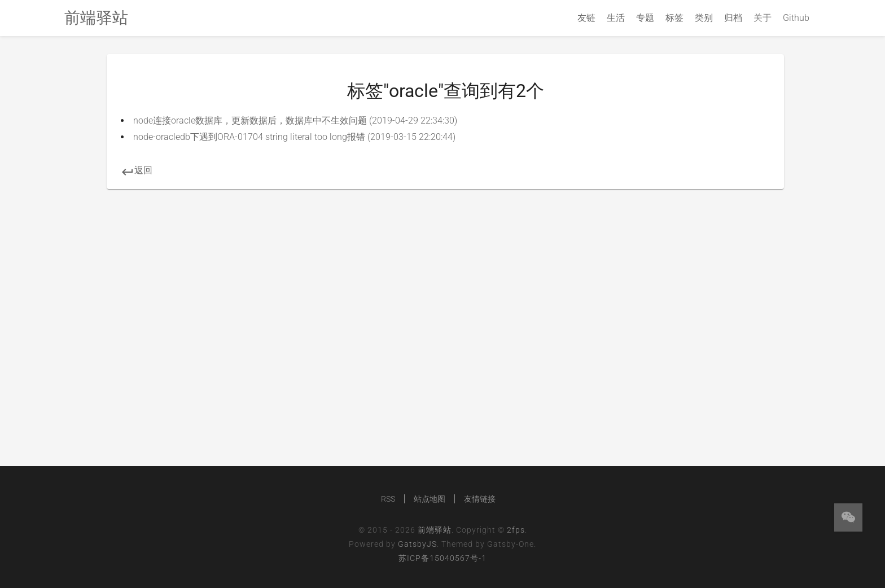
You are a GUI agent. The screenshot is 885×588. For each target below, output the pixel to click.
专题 (645, 18)
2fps (516, 530)
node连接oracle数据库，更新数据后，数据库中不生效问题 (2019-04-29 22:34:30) (295, 120)
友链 (586, 18)
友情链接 (480, 499)
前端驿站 (435, 530)
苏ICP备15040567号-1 (442, 558)
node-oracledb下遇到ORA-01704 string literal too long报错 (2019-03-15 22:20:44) (294, 137)
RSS (388, 499)
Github (796, 18)
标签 (674, 18)
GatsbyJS (417, 544)
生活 (616, 18)
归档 (733, 18)
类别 (704, 18)
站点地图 (430, 499)
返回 (137, 170)
